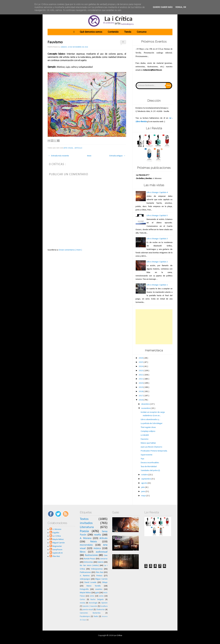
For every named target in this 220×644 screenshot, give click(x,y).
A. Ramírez (85, 576)
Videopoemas (97, 569)
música (97, 548)
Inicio (89, 156)
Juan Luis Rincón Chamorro (151, 447)
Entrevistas (88, 562)
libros (83, 552)
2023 (141, 371)
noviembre (146, 408)
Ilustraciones (91, 555)
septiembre (146, 479)
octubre (145, 475)
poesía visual (88, 610)
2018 (141, 392)
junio (143, 492)
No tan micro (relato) (89, 565)
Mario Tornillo (94, 586)
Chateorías (101, 610)
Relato (94, 542)
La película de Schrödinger (152, 423)
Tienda (128, 32)
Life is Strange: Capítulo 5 (157, 216)
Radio (96, 616)
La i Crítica (57, 536)
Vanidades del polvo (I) (150, 471)
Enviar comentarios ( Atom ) (70, 250)
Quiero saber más (163, 7)
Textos (84, 519)
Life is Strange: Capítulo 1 (157, 285)
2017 (141, 396)
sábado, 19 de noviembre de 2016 (74, 47)
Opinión (104, 603)
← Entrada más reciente (59, 156)
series (101, 596)
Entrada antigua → (117, 156)
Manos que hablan (148, 443)
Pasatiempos (85, 616)
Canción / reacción (90, 606)
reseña (97, 535)
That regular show (148, 427)
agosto (144, 483)
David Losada (90, 582)
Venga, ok (181, 7)
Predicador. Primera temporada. (154, 451)
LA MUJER (145, 435)
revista (82, 603)
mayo (144, 496)
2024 (141, 366)
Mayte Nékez (58, 539)
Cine (106, 555)
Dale (169, 86)
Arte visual (69, 148)
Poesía (84, 531)
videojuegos (85, 579)
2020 (141, 383)
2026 (141, 358)
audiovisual (102, 552)
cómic (92, 596)
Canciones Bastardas (90, 613)
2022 (141, 375)
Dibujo (105, 582)
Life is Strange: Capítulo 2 (157, 262)
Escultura (104, 606)
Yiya (142, 459)
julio (143, 487)
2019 (141, 387)
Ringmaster (57, 546)
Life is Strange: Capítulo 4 (157, 193)
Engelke (56, 533)
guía (97, 593)
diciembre (146, 404)
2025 (141, 362)
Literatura (87, 527)
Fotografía (84, 589)
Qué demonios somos (91, 32)
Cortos (82, 600)
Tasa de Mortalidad (149, 467)
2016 (141, 400)
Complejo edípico (148, 431)
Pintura (99, 576)
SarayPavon (57, 550)
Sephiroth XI (58, 553)
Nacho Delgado (97, 600)
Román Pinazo (90, 559)
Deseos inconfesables (150, 463)
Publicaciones (85, 572)
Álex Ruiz (56, 556)
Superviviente (147, 455)
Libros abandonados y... (150, 420)
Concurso (142, 32)
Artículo (79, 148)
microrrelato (86, 545)
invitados (86, 523)
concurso (104, 559)
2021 (141, 379)
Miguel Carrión (59, 543)
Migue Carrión (101, 579)
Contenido (113, 32)
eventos (99, 589)
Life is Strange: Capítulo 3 (157, 239)
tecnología (93, 603)
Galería (100, 562)
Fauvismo (55, 42)
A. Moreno (57, 529)
